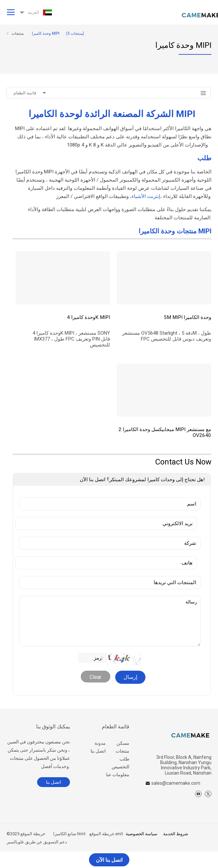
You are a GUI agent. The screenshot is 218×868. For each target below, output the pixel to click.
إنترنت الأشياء (146, 196)
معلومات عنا (118, 775)
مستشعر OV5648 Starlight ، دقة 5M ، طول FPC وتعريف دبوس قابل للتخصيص (167, 336)
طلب (124, 759)
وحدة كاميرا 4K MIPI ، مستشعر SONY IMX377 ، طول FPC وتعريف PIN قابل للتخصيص (71, 339)
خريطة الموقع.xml (106, 834)
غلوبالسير (15, 842)
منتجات (122, 751)
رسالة (110, 621)
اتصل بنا (98, 751)
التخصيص (120, 767)
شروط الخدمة (176, 834)
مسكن (123, 743)
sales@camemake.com (176, 783)
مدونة (100, 743)
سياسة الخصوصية (142, 834)
